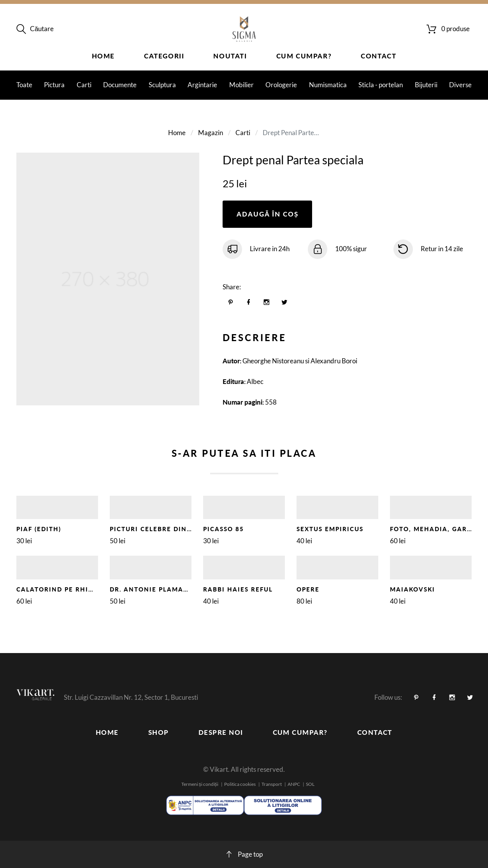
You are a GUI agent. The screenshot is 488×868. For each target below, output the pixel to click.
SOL (310, 784)
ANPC (294, 784)
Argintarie (202, 85)
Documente (120, 85)
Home (103, 56)
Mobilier (241, 85)
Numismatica (328, 85)
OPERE (308, 589)
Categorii (164, 56)
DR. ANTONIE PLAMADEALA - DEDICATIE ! (183, 589)
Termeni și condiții (200, 784)
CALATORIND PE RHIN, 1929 (66, 589)
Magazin (211, 133)
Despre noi (221, 732)
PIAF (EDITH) (39, 529)
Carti (84, 85)
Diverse (460, 85)
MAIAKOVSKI (413, 589)
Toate (24, 85)
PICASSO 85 (224, 529)
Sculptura (162, 85)
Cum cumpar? (304, 56)
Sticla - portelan (381, 85)
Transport (272, 784)
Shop (159, 732)
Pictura (54, 85)
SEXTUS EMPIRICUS (330, 529)
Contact (378, 56)
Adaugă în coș (268, 214)
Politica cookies (240, 784)
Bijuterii (426, 85)
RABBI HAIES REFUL (238, 589)
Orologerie (281, 85)
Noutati (230, 56)
